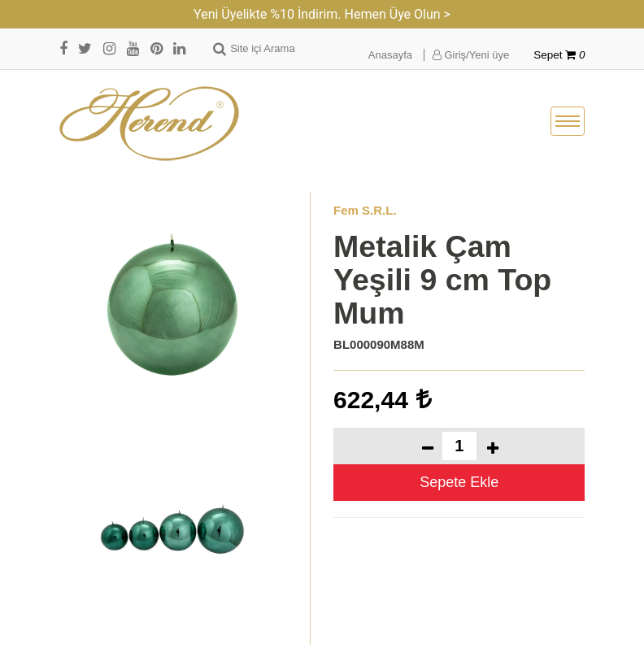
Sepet (559, 55)
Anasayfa (390, 55)
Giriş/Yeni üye (471, 55)
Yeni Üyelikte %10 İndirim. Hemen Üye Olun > (322, 14)
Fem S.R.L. (365, 210)
